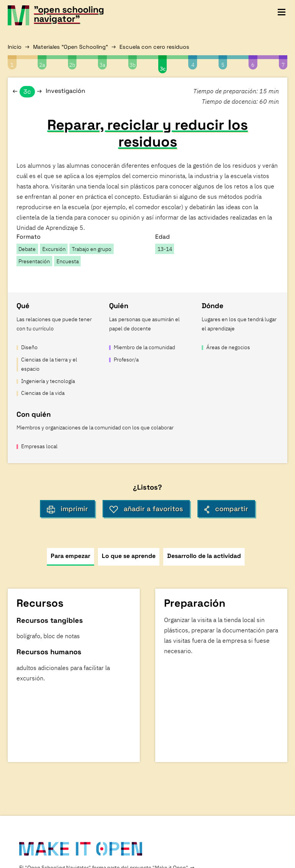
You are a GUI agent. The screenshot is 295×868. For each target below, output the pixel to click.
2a (42, 65)
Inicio (15, 47)
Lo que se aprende (129, 556)
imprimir (68, 509)
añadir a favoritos (146, 509)
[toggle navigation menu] (282, 12)
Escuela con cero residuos (154, 47)
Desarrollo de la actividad (204, 556)
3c (163, 68)
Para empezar (70, 556)
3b (133, 65)
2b (72, 65)
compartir (226, 509)
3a (102, 65)
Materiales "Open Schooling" (70, 47)
